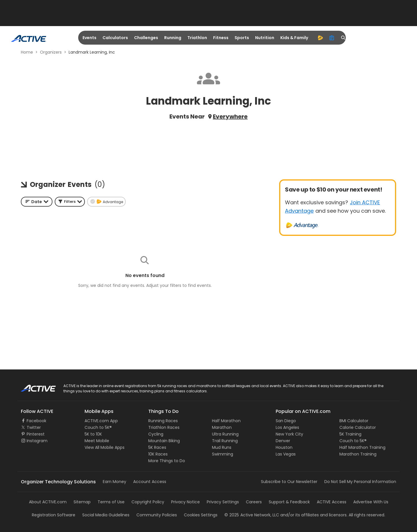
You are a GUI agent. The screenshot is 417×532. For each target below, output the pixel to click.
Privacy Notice (185, 502)
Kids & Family (294, 38)
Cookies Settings (201, 515)
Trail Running (225, 441)
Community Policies (157, 515)
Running (173, 38)
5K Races (157, 447)
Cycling (156, 434)
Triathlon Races (164, 427)
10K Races (158, 454)
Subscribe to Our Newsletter (289, 482)
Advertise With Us (371, 502)
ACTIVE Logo (33, 386)
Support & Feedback (289, 502)
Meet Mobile (97, 441)
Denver (283, 441)
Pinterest (36, 434)
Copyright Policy (148, 502)
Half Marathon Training (362, 447)
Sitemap (82, 502)
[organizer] (332, 38)
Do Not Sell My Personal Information (360, 482)
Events (89, 38)
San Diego (286, 421)
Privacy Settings (223, 502)
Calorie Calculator (358, 427)
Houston (284, 447)
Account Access (150, 482)
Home (27, 52)
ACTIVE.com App (101, 421)
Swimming (223, 454)
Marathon (222, 427)
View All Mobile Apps (105, 447)
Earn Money (115, 482)
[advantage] (320, 38)
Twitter (34, 427)
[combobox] (37, 202)
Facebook (36, 421)
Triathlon (197, 38)
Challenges (146, 38)
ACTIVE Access (332, 502)
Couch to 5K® (98, 427)
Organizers (51, 52)
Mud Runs (222, 447)
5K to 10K (93, 434)
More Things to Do (167, 461)
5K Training (350, 434)
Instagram (37, 441)
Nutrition (265, 38)
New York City (289, 434)
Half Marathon (226, 421)
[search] (343, 38)
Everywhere (230, 116)
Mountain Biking (164, 441)
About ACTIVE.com (48, 502)
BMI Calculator (354, 421)
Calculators (115, 38)
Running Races (163, 421)
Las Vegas (286, 454)
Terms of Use (111, 502)
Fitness (221, 38)
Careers (254, 502)
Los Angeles (287, 427)
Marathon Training (358, 454)
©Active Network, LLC (252, 515)
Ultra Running (225, 434)
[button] (70, 202)
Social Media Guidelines (106, 515)
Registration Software (54, 515)
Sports (242, 38)
